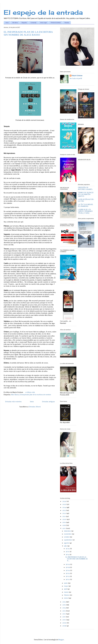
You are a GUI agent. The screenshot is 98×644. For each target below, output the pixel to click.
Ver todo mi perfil (76, 79)
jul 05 (68, 573)
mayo (66, 586)
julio (66, 546)
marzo (66, 592)
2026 (64, 501)
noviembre (68, 534)
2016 (64, 602)
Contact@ (34, 23)
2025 (64, 504)
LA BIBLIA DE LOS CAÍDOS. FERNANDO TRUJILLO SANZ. (85, 211)
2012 (64, 614)
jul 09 (68, 564)
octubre (67, 537)
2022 (64, 513)
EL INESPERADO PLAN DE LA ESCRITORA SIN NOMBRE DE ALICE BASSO (28, 33)
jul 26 (68, 549)
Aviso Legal (43, 23)
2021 (64, 517)
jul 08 (68, 567)
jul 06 (68, 571)
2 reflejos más (30, 392)
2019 (64, 522)
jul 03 (68, 576)
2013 (64, 611)
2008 (64, 626)
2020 (64, 519)
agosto (67, 543)
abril (66, 589)
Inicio (7, 23)
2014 (64, 608)
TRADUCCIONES (56, 23)
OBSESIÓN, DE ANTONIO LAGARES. (85, 189)
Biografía (24, 23)
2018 (64, 525)
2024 (64, 508)
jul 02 (68, 580)
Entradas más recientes (13, 402)
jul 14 (68, 555)
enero (66, 598)
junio (66, 583)
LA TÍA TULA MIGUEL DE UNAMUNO (86, 205)
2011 (64, 617)
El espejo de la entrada (43, 12)
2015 (64, 605)
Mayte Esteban (77, 76)
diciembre (68, 531)
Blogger (61, 640)
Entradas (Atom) (35, 407)
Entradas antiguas (48, 402)
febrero (67, 595)
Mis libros (15, 23)
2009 (65, 623)
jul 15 (68, 552)
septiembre (68, 540)
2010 (64, 620)
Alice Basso (15, 395)
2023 (64, 510)
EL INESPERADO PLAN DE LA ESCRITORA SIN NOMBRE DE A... (77, 559)
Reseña (67, 23)
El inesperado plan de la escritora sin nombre (35, 395)
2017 (64, 528)
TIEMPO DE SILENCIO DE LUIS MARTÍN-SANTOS (86, 195)
